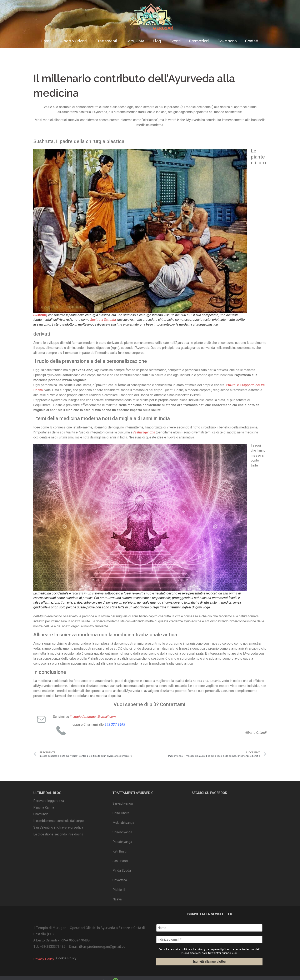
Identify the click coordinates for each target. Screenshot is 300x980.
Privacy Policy (44, 959)
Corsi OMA (135, 41)
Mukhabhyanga (123, 823)
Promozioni (199, 41)
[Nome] (209, 928)
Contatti (252, 41)
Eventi (175, 41)
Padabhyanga (122, 842)
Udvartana (120, 880)
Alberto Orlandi (74, 41)
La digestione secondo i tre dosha (58, 834)
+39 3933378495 (52, 946)
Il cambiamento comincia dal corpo (59, 821)
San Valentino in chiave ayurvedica (58, 827)
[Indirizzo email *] (209, 940)
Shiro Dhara (121, 813)
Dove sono (227, 41)
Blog (157, 41)
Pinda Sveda (122, 871)
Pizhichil (119, 890)
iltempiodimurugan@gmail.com (104, 946)
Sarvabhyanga (123, 803)
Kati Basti (119, 851)
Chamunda (41, 814)
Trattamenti (106, 41)
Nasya (117, 899)
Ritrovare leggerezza (49, 801)
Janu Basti (120, 861)
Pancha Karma (44, 807)
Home (46, 41)
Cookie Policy (66, 958)
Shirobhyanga (122, 832)
